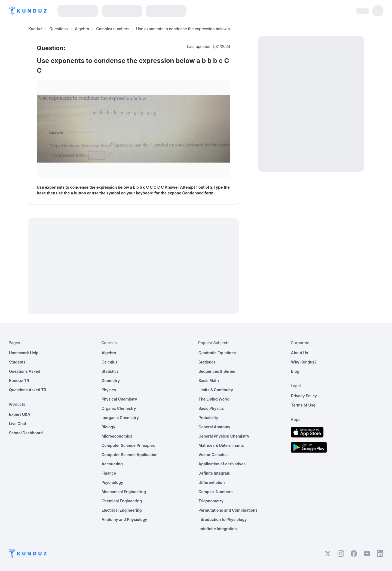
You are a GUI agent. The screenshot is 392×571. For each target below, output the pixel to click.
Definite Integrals (214, 473)
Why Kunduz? (304, 362)
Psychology (112, 482)
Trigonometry (211, 501)
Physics (109, 390)
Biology (108, 427)
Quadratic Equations (217, 353)
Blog (295, 371)
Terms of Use (303, 405)
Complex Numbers (215, 492)
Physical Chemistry (119, 399)
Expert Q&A (20, 414)
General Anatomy (214, 427)
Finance (109, 473)
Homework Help (24, 353)
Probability (208, 418)
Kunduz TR (19, 381)
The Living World (214, 399)
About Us (299, 353)
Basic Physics (211, 408)
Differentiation (212, 482)
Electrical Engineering (122, 510)
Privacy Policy (304, 396)
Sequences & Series (217, 371)
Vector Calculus (213, 455)
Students (17, 362)
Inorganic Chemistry (120, 418)
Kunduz (35, 29)
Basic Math (209, 381)
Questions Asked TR (28, 390)
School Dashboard (26, 433)
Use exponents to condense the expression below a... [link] (185, 29)
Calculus (110, 362)
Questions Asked (25, 371)
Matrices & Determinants (221, 445)
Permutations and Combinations (228, 510)
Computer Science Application (130, 455)
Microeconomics (117, 436)
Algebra (82, 29)
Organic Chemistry (119, 408)
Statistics (110, 371)
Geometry (111, 381)
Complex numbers (113, 29)
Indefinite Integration (218, 529)
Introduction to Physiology (223, 519)
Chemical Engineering (122, 501)
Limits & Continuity (216, 390)
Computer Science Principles (128, 445)
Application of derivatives (222, 464)
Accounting (112, 464)
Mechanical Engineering (124, 492)
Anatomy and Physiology (124, 519)
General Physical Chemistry (224, 436)
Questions (59, 29)
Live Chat (18, 424)
